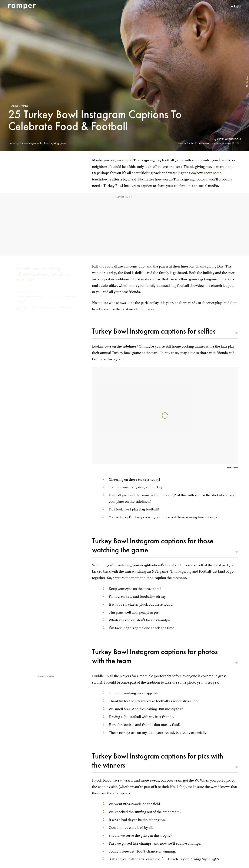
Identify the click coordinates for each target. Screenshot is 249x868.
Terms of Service (63, 310)
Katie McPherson (229, 139)
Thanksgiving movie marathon (208, 167)
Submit (21, 305)
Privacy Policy (21, 313)
